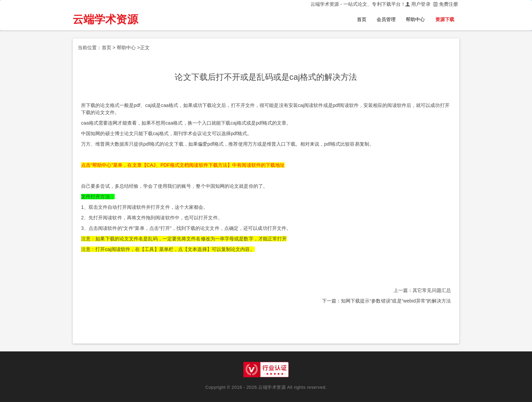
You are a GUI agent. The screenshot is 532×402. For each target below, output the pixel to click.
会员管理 (386, 19)
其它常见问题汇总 (432, 290)
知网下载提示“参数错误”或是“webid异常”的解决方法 (396, 301)
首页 (362, 19)
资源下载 (445, 19)
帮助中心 (415, 19)
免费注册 (449, 4)
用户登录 (421, 4)
